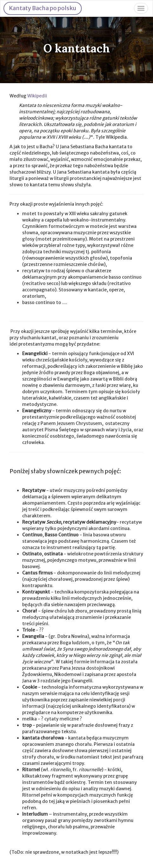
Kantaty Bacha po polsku (43, 8)
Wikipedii (37, 96)
